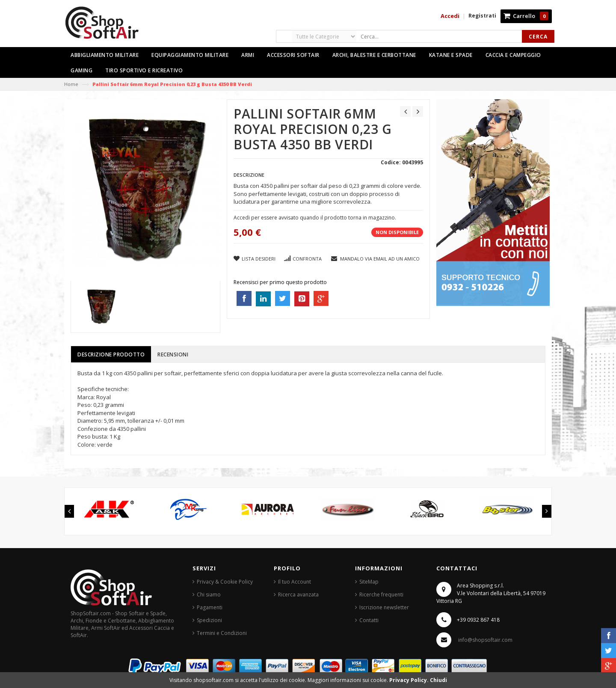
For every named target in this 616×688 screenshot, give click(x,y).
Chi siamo (209, 595)
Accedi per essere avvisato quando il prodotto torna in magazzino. (315, 218)
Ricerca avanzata (298, 595)
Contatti (369, 620)
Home (71, 84)
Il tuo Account (295, 582)
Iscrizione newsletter (384, 607)
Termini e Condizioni (222, 633)
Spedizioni (209, 620)
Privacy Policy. (410, 680)
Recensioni (173, 354)
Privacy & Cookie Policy (225, 582)
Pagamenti (210, 607)
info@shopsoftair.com (485, 640)
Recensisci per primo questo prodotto (280, 282)
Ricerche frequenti (381, 595)
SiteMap (369, 582)
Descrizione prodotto (111, 354)
